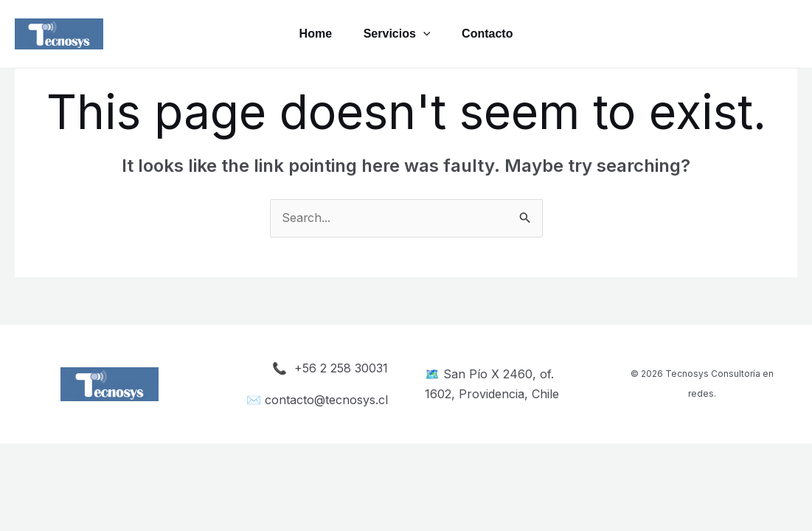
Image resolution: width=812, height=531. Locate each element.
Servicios (397, 34)
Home (311, 34)
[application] (423, 34)
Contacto (491, 34)
